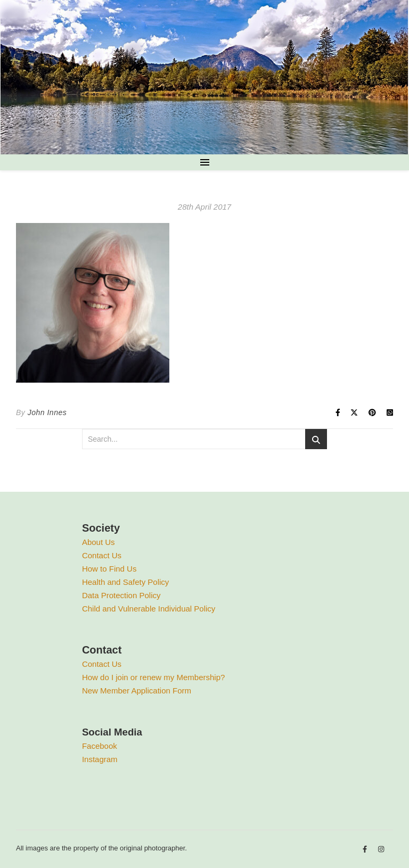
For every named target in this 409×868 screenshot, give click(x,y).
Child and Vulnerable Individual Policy (149, 609)
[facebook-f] (366, 850)
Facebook (100, 746)
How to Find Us (109, 569)
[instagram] (381, 850)
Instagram (100, 759)
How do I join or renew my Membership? (153, 677)
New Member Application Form (137, 691)
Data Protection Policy (121, 595)
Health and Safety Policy (125, 582)
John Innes (47, 412)
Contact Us (102, 555)
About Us (99, 542)
